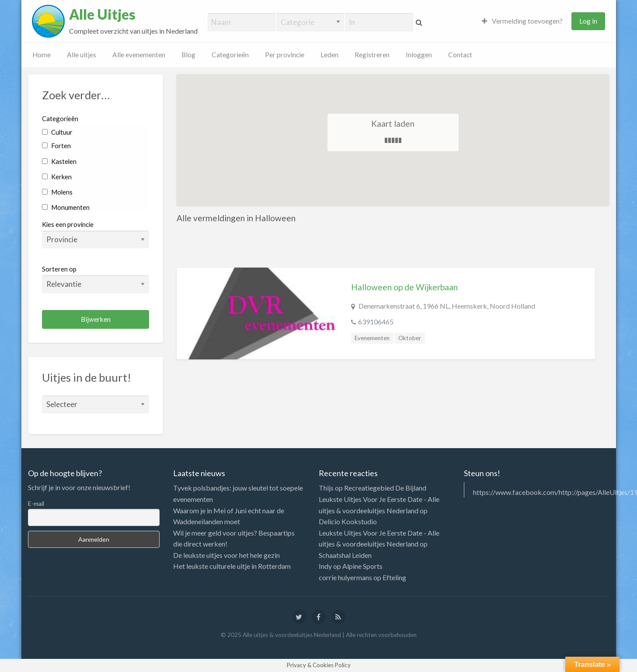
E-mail (36, 503)
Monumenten (66, 207)
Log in (588, 21)
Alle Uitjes (102, 14)
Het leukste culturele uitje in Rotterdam (232, 566)
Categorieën (230, 55)
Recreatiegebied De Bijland (385, 488)
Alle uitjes (82, 55)
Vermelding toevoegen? (522, 21)
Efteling (394, 577)
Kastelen (59, 161)
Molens (57, 192)
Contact (460, 55)
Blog (188, 55)
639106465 (376, 322)
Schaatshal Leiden (345, 555)
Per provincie (285, 55)
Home (42, 55)
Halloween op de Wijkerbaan (404, 287)
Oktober (410, 338)
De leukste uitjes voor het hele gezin (226, 555)
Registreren (372, 55)
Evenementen (372, 338)
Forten (56, 146)
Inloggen (419, 55)
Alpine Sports (362, 566)
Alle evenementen (139, 55)
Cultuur (57, 132)
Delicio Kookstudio (348, 521)
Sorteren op (95, 279)
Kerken (57, 177)
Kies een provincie (68, 224)
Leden (329, 55)
